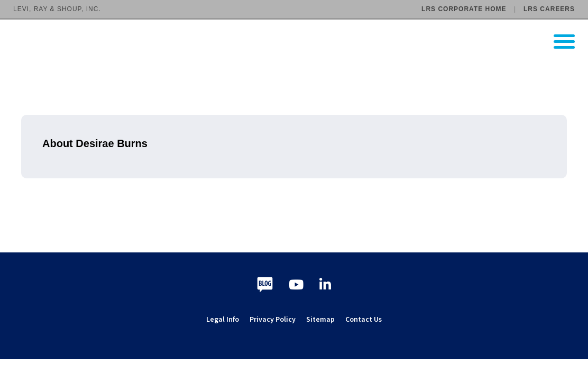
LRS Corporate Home (464, 9)
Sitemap (320, 320)
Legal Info (223, 320)
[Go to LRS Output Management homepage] (301, 42)
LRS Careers (549, 9)
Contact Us (364, 320)
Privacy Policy (273, 320)
